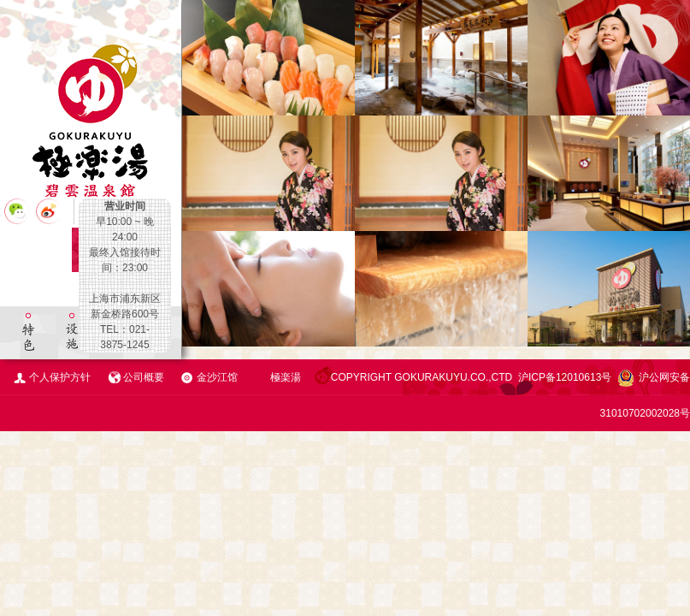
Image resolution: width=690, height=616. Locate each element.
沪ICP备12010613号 (565, 377)
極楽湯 (286, 377)
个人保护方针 (60, 377)
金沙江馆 (217, 377)
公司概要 (144, 377)
